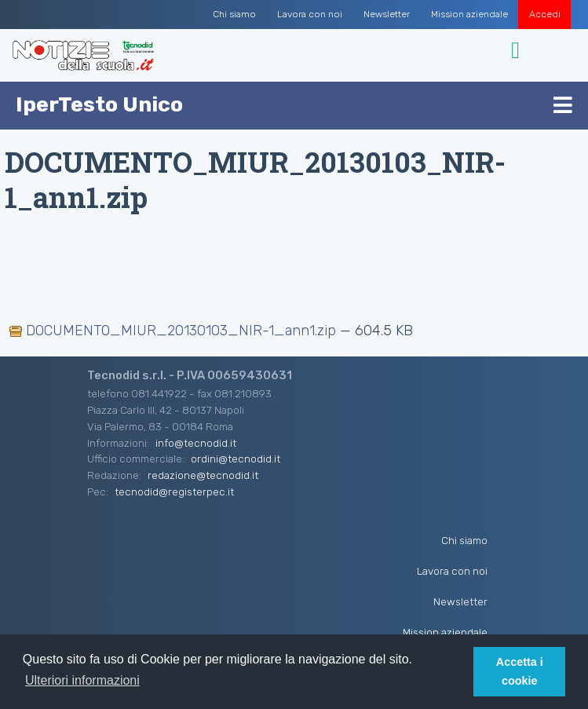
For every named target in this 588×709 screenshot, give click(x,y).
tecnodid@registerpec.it (174, 492)
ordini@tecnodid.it (236, 459)
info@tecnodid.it (196, 443)
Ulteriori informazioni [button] (82, 680)
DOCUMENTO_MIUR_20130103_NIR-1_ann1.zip (175, 331)
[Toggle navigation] (518, 51)
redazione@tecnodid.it (203, 475)
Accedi (545, 14)
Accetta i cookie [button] (520, 671)
